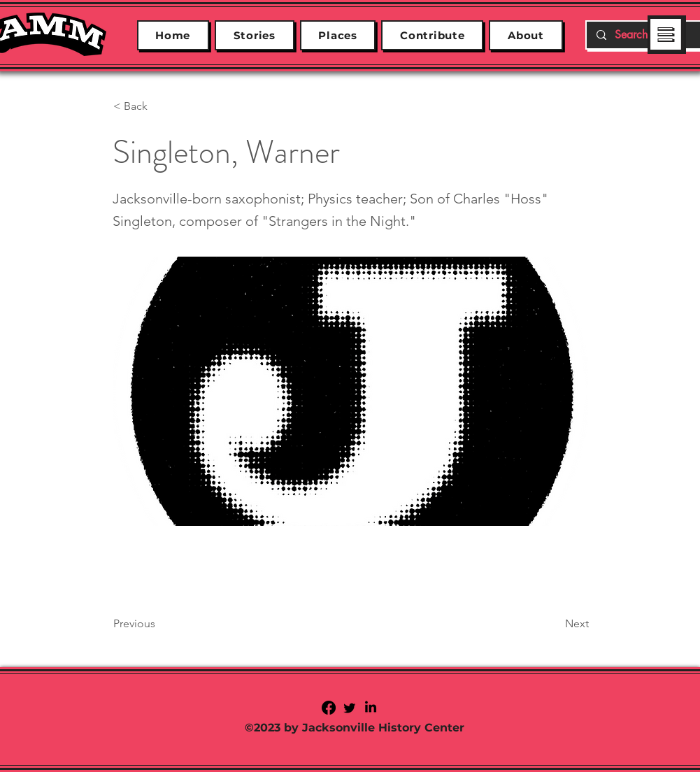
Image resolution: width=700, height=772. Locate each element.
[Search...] (646, 35)
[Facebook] (329, 708)
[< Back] (159, 106)
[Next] (554, 624)
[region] (667, 34)
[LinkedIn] (371, 708)
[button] (666, 35)
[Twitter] (350, 708)
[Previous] (159, 624)
